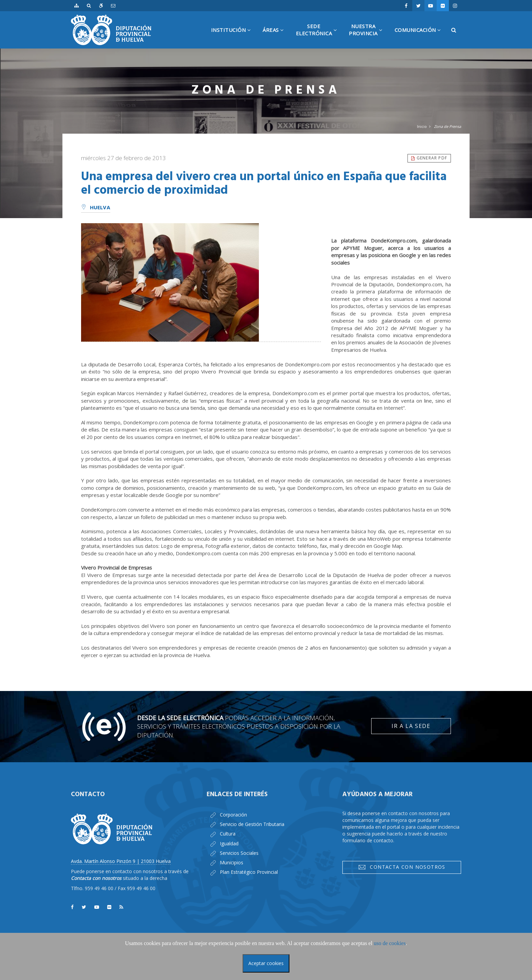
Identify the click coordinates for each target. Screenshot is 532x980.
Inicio (422, 126)
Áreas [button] (276, 37)
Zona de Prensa (448, 126)
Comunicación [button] (420, 37)
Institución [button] (234, 37)
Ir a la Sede (411, 726)
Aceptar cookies (266, 963)
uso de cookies (389, 943)
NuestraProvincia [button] (368, 36)
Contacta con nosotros (402, 867)
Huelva (96, 208)
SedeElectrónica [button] (319, 36)
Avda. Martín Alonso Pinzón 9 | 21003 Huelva (121, 861)
